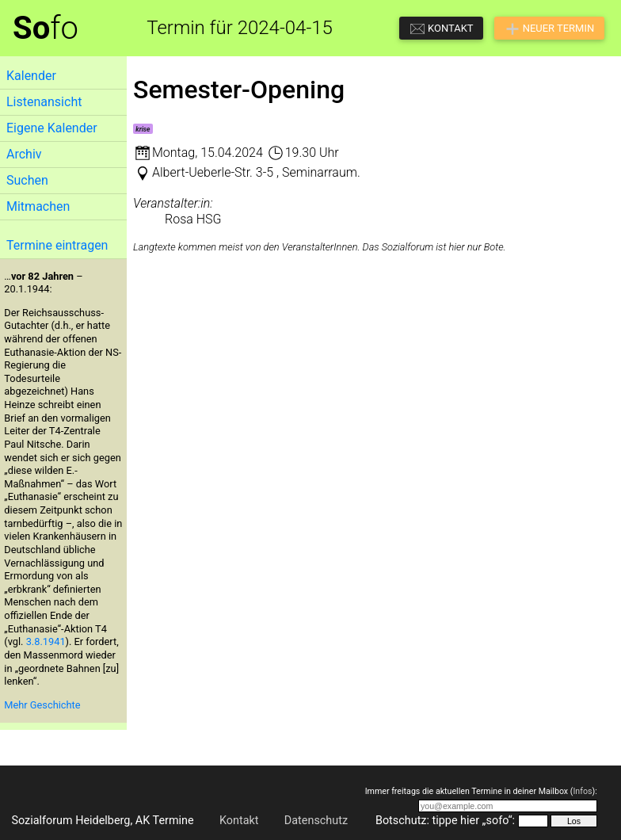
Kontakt (239, 821)
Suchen (27, 180)
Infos (582, 791)
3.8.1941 (46, 641)
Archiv (24, 154)
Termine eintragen (57, 245)
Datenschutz (316, 821)
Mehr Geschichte (42, 705)
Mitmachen (38, 206)
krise (143, 129)
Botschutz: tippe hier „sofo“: (445, 821)
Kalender (31, 76)
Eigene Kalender (52, 128)
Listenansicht (44, 102)
